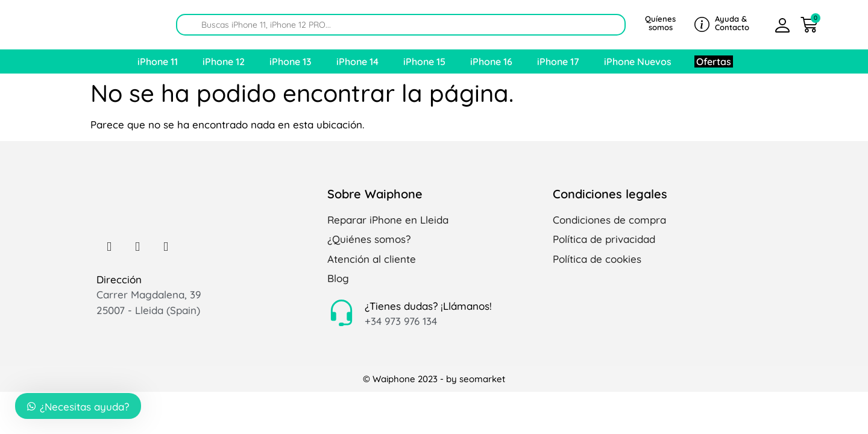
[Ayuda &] (702, 24)
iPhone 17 (558, 61)
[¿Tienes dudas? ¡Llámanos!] (341, 314)
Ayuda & (731, 19)
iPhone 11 (158, 61)
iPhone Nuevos (638, 61)
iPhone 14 (357, 61)
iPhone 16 (491, 61)
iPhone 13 (291, 61)
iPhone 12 (224, 61)
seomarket (482, 379)
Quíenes (660, 19)
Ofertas (714, 61)
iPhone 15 (424, 61)
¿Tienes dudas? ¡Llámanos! (428, 306)
